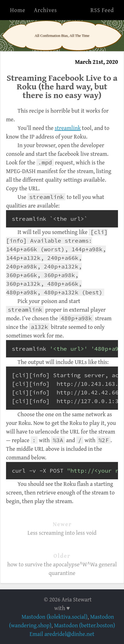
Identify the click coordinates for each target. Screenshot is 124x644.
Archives (45, 10)
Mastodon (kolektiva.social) (55, 617)
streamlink (68, 128)
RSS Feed (102, 10)
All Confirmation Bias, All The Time (62, 36)
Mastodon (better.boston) (84, 625)
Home (18, 10)
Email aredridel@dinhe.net (62, 634)
